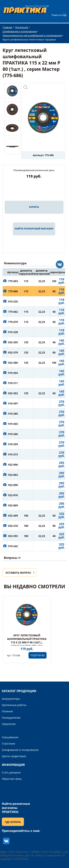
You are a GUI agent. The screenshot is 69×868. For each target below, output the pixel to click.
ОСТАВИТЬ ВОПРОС (18, 573)
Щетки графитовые (14, 756)
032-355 (13, 342)
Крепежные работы (14, 705)
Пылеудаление (11, 718)
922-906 (13, 465)
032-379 (13, 352)
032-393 (13, 536)
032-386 (13, 363)
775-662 (13, 312)
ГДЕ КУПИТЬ (13, 822)
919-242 (13, 546)
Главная (8, 27)
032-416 (13, 526)
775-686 (13, 291)
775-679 (13, 322)
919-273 (13, 454)
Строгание (8, 744)
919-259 (13, 444)
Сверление (9, 724)
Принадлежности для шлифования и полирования (32, 35)
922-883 (13, 475)
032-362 (13, 393)
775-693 (13, 281)
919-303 (13, 424)
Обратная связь (12, 779)
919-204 (13, 373)
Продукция (22, 27)
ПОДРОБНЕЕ (38, 655)
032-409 (13, 516)
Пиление (7, 711)
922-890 (13, 485)
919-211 (13, 383)
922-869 (13, 505)
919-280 (13, 414)
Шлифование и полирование (20, 31)
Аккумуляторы (11, 699)
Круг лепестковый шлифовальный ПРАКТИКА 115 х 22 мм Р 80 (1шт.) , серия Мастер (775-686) (27, 641)
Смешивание (10, 737)
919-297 (13, 403)
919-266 (13, 434)
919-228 (13, 332)
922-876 (13, 495)
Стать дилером (11, 772)
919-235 (13, 301)
